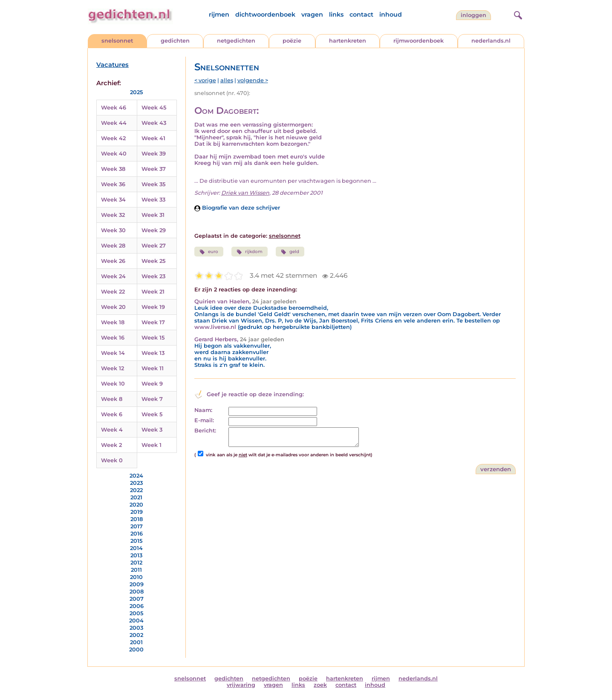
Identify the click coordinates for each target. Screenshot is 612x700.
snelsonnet (117, 41)
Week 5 (152, 414)
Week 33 (153, 200)
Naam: (203, 410)
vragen (312, 14)
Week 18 (113, 322)
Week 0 (112, 460)
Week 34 (113, 200)
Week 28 (113, 246)
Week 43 (154, 123)
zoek (320, 685)
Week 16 (113, 338)
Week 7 (152, 399)
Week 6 (112, 414)
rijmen (219, 14)
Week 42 (113, 138)
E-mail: (204, 420)
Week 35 (153, 184)
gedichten (175, 41)
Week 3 (152, 430)
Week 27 (154, 246)
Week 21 (153, 292)
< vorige (205, 80)
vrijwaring (241, 685)
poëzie (292, 41)
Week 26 (113, 261)
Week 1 (152, 445)
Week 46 (114, 108)
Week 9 (152, 384)
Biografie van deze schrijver (237, 208)
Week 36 (113, 184)
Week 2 (111, 445)
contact (361, 14)
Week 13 (153, 353)
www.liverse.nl (215, 327)
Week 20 (113, 307)
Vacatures (113, 65)
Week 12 (113, 368)
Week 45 (154, 108)
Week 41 (153, 138)
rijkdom (250, 252)
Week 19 (153, 307)
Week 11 (153, 368)
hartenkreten (348, 41)
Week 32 (113, 215)
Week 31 (153, 215)
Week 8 (112, 399)
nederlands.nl (491, 41)
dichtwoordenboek (265, 14)
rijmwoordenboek (419, 41)
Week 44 (114, 123)
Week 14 (113, 353)
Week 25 (153, 261)
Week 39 (154, 154)
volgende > (253, 80)
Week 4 (112, 430)
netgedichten (236, 41)
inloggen (473, 15)
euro (209, 252)
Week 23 (153, 276)
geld (290, 252)
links (336, 14)
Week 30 (113, 230)
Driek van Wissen (245, 193)
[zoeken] (517, 14)
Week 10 (113, 384)
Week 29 (154, 230)
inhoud (391, 14)
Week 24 (113, 276)
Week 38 (113, 169)
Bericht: (205, 431)
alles (227, 80)
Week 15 (153, 338)
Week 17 (153, 322)
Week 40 (114, 154)
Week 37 (154, 169)
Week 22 (113, 292)
